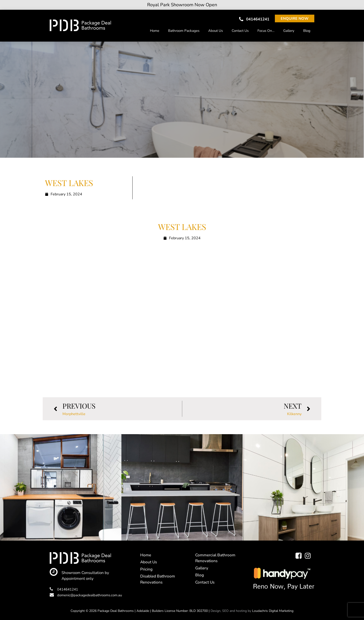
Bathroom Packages (184, 31)
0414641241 (254, 19)
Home (155, 31)
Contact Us (240, 31)
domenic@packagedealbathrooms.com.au (86, 595)
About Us (216, 31)
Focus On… (266, 31)
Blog (307, 31)
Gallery (289, 31)
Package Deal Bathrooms (116, 611)
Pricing (146, 569)
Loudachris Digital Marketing (273, 611)
